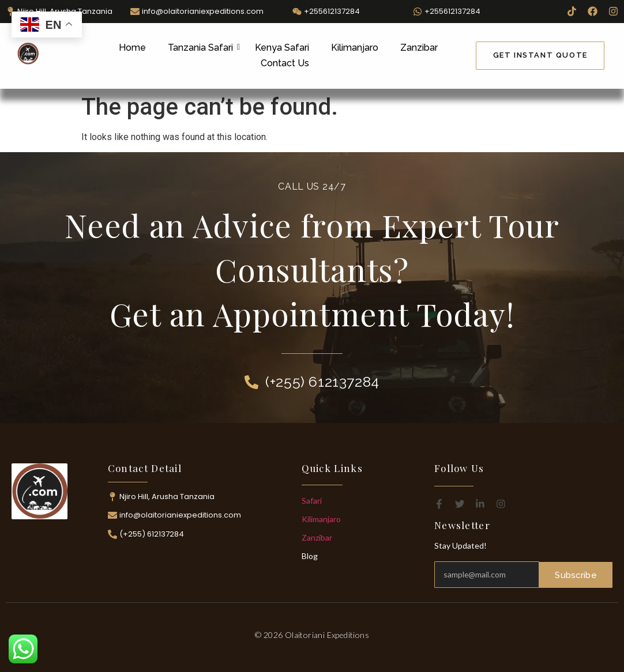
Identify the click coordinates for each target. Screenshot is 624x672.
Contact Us (285, 63)
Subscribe (576, 575)
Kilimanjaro (355, 48)
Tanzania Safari (203, 48)
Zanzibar (419, 48)
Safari (312, 501)
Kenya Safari (282, 48)
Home (132, 48)
